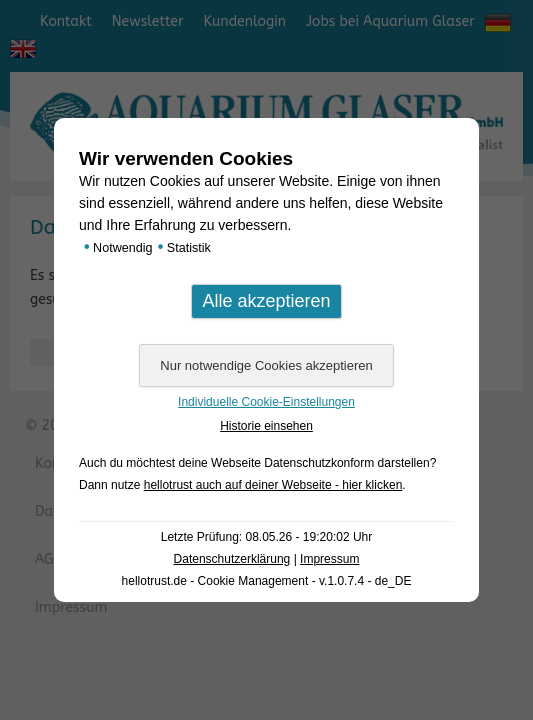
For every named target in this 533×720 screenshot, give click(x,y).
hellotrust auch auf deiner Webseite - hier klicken (273, 485)
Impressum (329, 559)
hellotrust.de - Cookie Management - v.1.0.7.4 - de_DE (267, 581)
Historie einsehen (266, 426)
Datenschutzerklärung (232, 559)
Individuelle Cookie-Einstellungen (266, 402)
